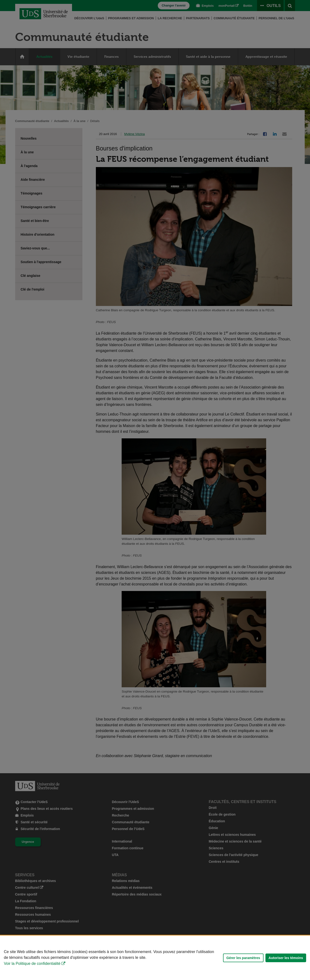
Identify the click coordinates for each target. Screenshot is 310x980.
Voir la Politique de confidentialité (32, 964)
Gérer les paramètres (243, 958)
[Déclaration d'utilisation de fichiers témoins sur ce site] (155, 958)
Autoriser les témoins (286, 958)
